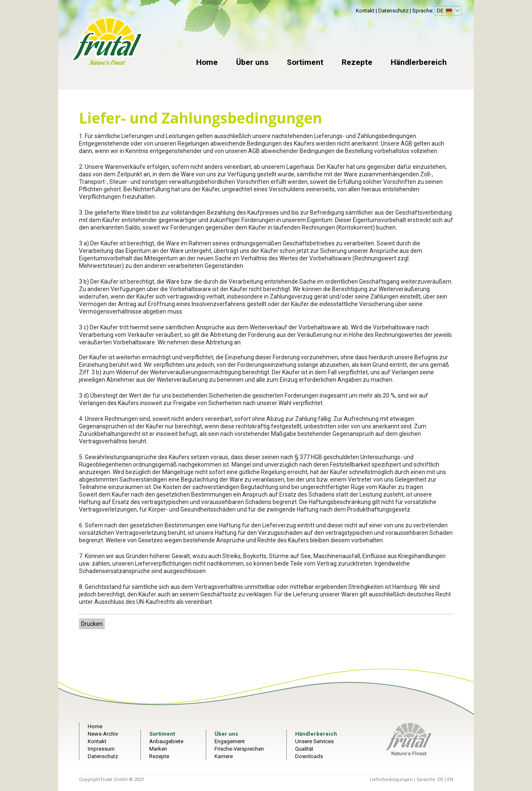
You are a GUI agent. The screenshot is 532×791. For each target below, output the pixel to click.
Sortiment (305, 62)
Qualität (304, 749)
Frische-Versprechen (239, 749)
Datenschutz (393, 11)
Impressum (101, 749)
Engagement (230, 741)
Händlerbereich (419, 62)
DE (447, 11)
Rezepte (357, 62)
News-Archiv (103, 734)
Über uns (252, 62)
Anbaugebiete (166, 741)
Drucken (92, 624)
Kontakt (365, 11)
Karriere (224, 756)
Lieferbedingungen (391, 780)
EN (450, 780)
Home (207, 62)
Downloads (309, 756)
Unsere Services (314, 741)
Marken (158, 749)
